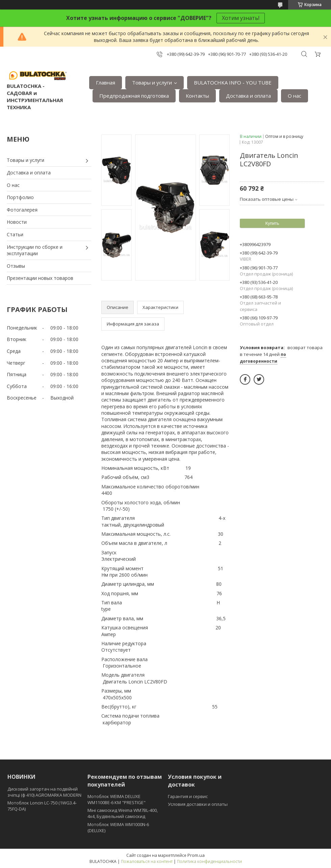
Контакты (197, 96)
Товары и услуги (152, 82)
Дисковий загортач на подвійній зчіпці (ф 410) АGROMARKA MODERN (44, 792)
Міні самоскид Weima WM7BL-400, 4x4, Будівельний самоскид (123, 813)
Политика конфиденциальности (209, 861)
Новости (17, 222)
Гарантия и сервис (188, 796)
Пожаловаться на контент (147, 861)
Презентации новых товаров (40, 278)
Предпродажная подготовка (134, 96)
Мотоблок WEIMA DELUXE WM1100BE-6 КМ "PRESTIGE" (117, 799)
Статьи (15, 234)
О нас (295, 96)
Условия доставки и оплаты (198, 804)
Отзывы (16, 266)
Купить (272, 223)
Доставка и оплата (248, 96)
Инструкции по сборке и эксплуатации (35, 250)
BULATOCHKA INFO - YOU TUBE (233, 82)
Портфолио (20, 197)
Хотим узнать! (241, 18)
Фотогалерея (22, 210)
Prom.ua (196, 855)
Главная (106, 82)
